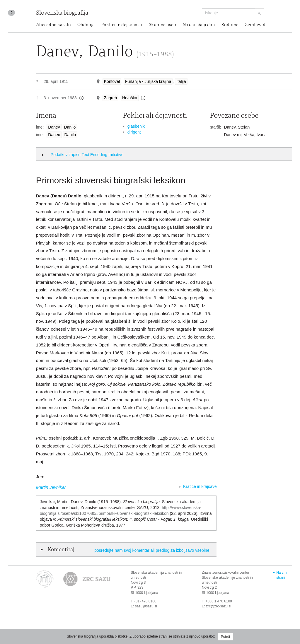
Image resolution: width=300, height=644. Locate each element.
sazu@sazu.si (146, 606)
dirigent (134, 132)
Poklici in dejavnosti (122, 25)
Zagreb (110, 98)
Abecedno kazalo (53, 25)
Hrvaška (130, 98)
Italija (181, 81)
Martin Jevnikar (51, 487)
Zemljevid (255, 25)
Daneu (54, 135)
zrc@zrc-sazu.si (219, 606)
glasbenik (136, 126)
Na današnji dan (199, 25)
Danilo (70, 127)
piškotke (121, 636)
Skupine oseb (162, 25)
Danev (54, 127)
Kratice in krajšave (200, 486)
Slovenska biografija (62, 13)
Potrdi (225, 637)
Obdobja (86, 25)
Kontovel (112, 81)
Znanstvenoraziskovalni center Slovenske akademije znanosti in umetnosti (227, 578)
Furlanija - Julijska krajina (148, 81)
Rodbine (230, 25)
